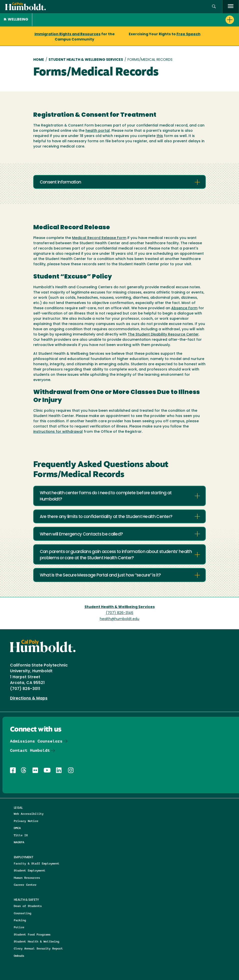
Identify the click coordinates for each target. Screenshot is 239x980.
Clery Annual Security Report (38, 948)
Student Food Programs (32, 934)
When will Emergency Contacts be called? (81, 534)
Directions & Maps (29, 698)
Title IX (21, 835)
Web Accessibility (29, 814)
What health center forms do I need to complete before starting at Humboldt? (106, 496)
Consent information (60, 182)
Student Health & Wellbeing (36, 941)
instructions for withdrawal (58, 432)
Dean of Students (28, 906)
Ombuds (19, 956)
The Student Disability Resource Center (163, 335)
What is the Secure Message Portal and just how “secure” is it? (100, 575)
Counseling (22, 913)
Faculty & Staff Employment (36, 863)
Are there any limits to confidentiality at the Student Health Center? (106, 517)
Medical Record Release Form (99, 238)
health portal (98, 131)
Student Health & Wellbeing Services (86, 60)
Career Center (25, 885)
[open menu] (231, 7)
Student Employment (29, 870)
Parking (20, 920)
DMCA (17, 828)
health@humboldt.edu (119, 619)
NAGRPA (19, 842)
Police (19, 927)
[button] (214, 7)
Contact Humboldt (30, 750)
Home (39, 60)
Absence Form (184, 308)
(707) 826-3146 (119, 613)
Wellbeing (16, 20)
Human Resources (27, 878)
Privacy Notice (26, 821)
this (160, 136)
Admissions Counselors (36, 741)
